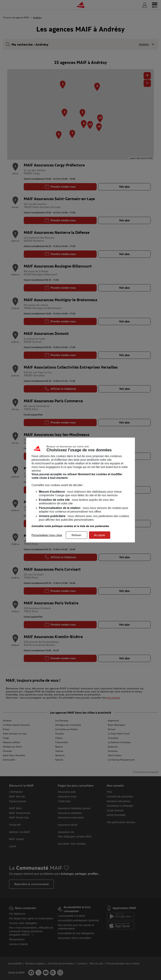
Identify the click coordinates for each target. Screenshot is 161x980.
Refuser (77, 535)
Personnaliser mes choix (47, 535)
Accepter (100, 535)
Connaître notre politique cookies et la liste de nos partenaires (70, 526)
